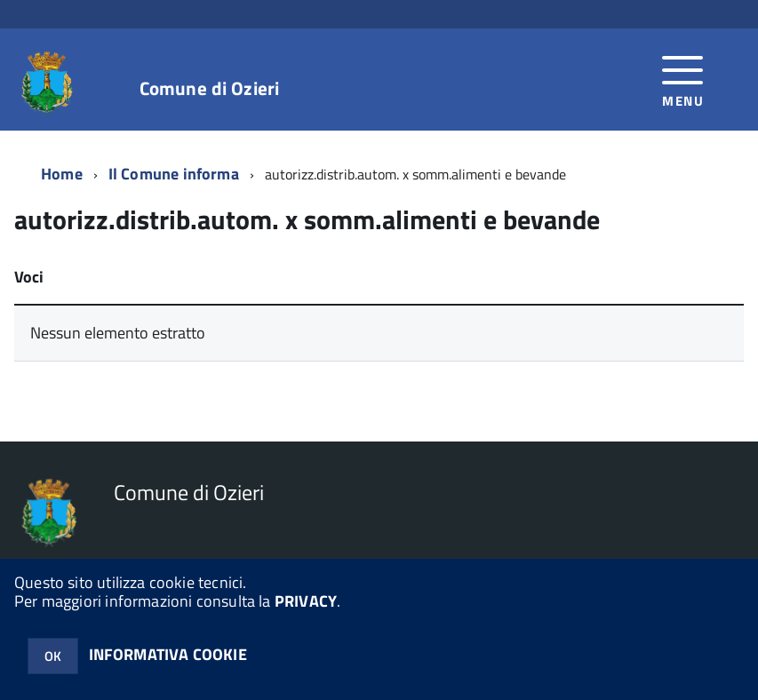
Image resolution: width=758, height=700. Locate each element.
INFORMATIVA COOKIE (168, 654)
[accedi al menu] (683, 80)
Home (62, 174)
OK (53, 656)
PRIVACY (306, 601)
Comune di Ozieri (209, 88)
